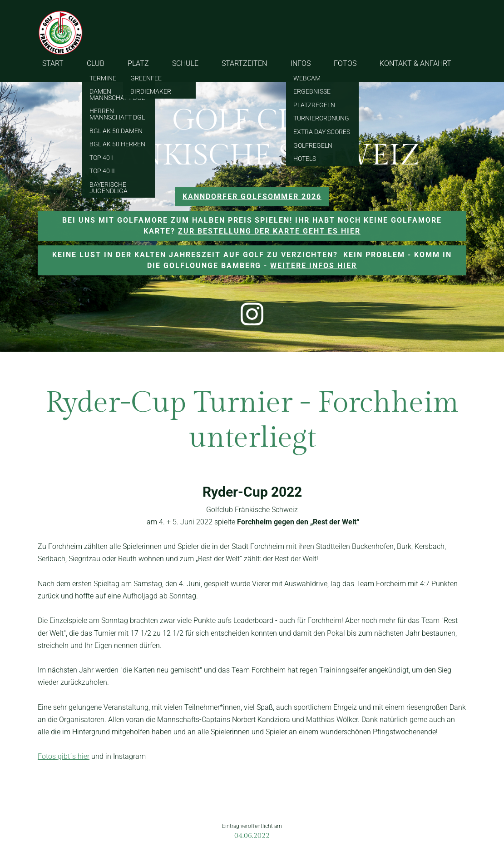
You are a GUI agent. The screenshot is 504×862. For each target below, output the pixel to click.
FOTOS (345, 63)
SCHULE (185, 63)
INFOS (301, 63)
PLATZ (138, 63)
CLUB (96, 63)
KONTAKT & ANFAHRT (415, 63)
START (53, 63)
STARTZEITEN (244, 63)
